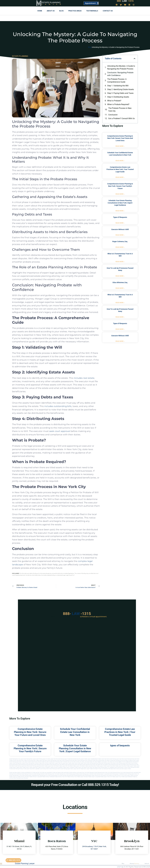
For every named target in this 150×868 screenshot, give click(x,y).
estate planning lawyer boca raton (94, 763)
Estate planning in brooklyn (39, 774)
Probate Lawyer (130, 766)
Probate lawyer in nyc (117, 777)
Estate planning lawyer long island (29, 775)
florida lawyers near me (28, 769)
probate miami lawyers (53, 763)
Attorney (134, 864)
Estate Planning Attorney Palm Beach (120, 760)
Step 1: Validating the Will (118, 86)
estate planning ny (90, 772)
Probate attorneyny (134, 775)
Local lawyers (103, 775)
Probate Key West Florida (47, 762)
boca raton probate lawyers (45, 766)
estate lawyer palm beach (92, 767)
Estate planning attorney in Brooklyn (21, 778)
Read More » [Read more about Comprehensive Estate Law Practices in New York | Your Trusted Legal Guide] (120, 177)
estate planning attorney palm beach (57, 765)
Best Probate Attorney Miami (27, 760)
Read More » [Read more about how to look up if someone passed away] (120, 276)
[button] (135, 59)
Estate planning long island (65, 775)
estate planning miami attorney (32, 763)
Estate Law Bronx (73, 772)
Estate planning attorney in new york (102, 772)
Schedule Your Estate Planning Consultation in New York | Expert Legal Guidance (120, 203)
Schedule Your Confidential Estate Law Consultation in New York (75, 732)
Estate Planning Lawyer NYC (42, 759)
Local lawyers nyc (110, 775)
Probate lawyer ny (13, 777)
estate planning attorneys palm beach (41, 765)
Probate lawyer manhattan (127, 777)
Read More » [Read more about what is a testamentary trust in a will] (120, 262)
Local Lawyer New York (81, 772)
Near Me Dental (73, 759)
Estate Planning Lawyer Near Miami (117, 759)
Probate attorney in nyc (72, 777)
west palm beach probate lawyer (58, 766)
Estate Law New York (37, 772)
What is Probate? (114, 101)
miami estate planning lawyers (64, 769)
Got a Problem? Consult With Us (121, 118)
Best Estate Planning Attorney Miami (67, 760)
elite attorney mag (116, 762)
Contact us (108, 11)
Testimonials (92, 11)
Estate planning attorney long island (130, 772)
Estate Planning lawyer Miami (16, 762)
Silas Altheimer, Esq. (120, 282)
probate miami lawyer (85, 769)
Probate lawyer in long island (94, 777)
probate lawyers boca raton (109, 766)
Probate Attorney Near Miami (15, 760)
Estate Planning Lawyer (25, 863)
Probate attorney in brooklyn (23, 777)
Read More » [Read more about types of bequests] (120, 223)
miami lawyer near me (75, 769)
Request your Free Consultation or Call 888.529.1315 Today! (75, 785)
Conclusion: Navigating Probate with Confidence (120, 74)
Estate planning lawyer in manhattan (117, 774)
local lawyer (82, 762)
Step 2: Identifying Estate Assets (121, 89)
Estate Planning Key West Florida (59, 762)
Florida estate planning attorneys (16, 769)
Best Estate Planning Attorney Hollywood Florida (85, 760)
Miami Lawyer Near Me (52, 759)
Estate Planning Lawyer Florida (64, 759)
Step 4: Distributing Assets (118, 97)
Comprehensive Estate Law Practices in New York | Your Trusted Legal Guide (120, 169)
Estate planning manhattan (76, 775)
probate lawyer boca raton (121, 766)
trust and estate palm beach (107, 769)
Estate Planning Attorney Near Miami (132, 759)
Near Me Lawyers (80, 759)
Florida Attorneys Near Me (36, 762)
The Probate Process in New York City (120, 110)
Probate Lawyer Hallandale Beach (91, 759)
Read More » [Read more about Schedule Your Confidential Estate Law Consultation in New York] (120, 161)
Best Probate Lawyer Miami (39, 760)
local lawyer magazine (97, 762)
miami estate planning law (52, 769)
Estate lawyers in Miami (126, 769)
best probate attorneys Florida (54, 767)
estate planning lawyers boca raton (123, 763)
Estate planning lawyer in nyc (16, 775)
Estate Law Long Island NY (47, 772)
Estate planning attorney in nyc (116, 772)
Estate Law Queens (57, 772)
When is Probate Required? (118, 104)
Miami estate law (117, 769)
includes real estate (84, 378)
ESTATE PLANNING (20, 56)
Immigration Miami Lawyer (134, 760)
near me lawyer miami (63, 763)
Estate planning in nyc (61, 774)
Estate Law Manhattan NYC (27, 772)
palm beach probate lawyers (86, 766)
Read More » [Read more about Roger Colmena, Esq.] (120, 247)
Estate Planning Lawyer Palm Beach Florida (104, 760)
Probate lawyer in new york (106, 777)
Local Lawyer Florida (26, 762)
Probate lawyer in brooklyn (82, 777)
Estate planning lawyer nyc (42, 775)
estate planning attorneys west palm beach (91, 765)
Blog (61, 11)
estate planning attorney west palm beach (73, 765)
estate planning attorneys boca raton (26, 765)
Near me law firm (118, 775)
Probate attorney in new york (61, 777)
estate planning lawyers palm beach (108, 763)
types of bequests (120, 217)
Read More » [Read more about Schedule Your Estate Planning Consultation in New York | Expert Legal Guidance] (120, 211)
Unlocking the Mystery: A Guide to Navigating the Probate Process (121, 67)
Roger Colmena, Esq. (120, 241)
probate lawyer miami (73, 763)
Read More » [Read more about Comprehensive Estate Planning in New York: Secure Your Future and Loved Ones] (120, 146)
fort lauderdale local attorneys (40, 769)
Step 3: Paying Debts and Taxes (120, 93)
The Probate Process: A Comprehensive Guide (117, 81)
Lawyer (52, 4)
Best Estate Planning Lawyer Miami (52, 760)
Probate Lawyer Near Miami (104, 759)
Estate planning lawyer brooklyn (72, 774)
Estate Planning (51, 2)
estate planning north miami (133, 767)
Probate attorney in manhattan (48, 777)
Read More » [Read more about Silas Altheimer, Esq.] (120, 288)
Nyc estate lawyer (126, 775)
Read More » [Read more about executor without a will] (120, 235)
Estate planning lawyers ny (54, 775)
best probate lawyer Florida (66, 767)
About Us (51, 11)
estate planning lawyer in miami (121, 767)
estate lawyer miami (82, 763)
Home (40, 11)
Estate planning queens (87, 775)
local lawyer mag (88, 762)
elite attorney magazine (125, 762)
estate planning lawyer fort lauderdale (106, 767)
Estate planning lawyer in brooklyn (86, 774)
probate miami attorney (44, 763)
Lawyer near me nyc (96, 775)
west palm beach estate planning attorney (127, 765)
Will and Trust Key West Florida (72, 762)
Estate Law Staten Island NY (15, 772)
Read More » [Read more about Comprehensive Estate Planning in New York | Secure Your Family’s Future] (120, 194)
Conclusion (113, 115)
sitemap (120, 867)
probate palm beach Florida (95, 769)
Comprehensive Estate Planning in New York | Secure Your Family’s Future (120, 186)
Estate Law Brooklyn (65, 772)
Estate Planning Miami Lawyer (29, 759)
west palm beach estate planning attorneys (110, 765)
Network (147, 863)
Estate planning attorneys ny (27, 774)
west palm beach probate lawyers (72, 766)
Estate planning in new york (51, 774)
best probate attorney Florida (42, 767)
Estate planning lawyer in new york (132, 774)
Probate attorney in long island (35, 777)
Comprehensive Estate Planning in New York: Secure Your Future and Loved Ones (120, 138)
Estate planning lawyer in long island (101, 774)
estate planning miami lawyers (19, 763)
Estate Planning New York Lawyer (16, 759)
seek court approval (60, 431)
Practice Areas (75, 11)
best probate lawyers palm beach (79, 767)
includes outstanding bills (58, 406)
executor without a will (120, 229)
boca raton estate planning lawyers (32, 766)
